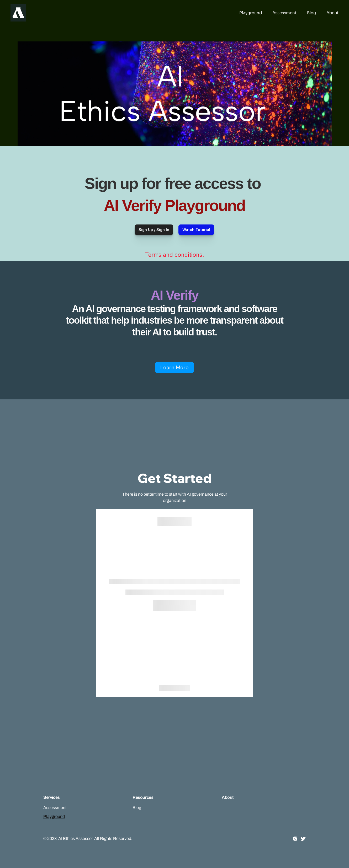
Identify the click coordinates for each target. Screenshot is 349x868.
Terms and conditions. (174, 255)
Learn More (174, 367)
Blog (137, 808)
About (228, 797)
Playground (54, 816)
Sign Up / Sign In (154, 230)
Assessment (55, 808)
